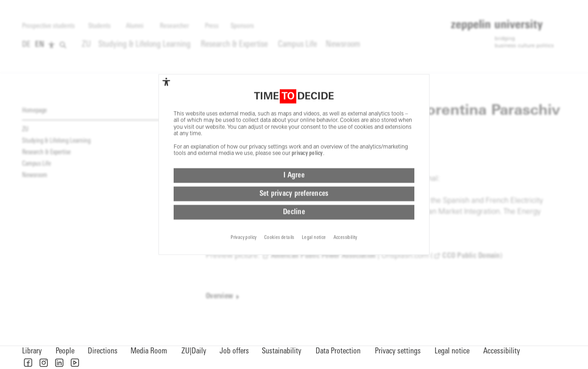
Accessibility (502, 351)
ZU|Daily (194, 351)
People (65, 351)
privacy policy (307, 123)
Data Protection (338, 351)
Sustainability (282, 351)
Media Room (149, 351)
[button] (28, 363)
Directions (103, 351)
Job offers (234, 351)
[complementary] (166, 51)
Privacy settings (398, 351)
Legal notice (452, 351)
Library (32, 351)
